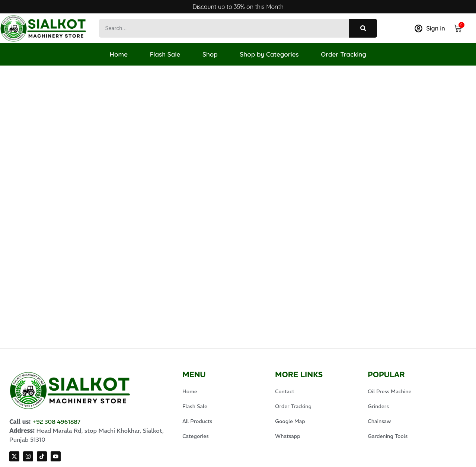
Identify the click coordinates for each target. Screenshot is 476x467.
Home (118, 54)
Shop (210, 54)
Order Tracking (344, 54)
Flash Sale (165, 54)
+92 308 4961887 (57, 398)
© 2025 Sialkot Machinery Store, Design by (70, 457)
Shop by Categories (269, 54)
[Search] (363, 28)
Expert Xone (148, 457)
